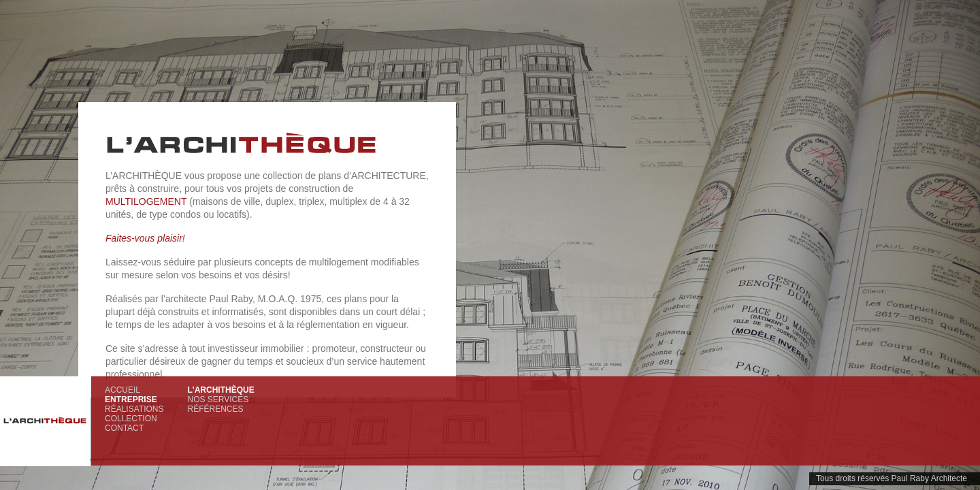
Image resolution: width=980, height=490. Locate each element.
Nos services (218, 399)
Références (215, 409)
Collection (131, 419)
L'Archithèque (220, 390)
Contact (124, 428)
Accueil (122, 390)
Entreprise (131, 399)
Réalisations (134, 409)
